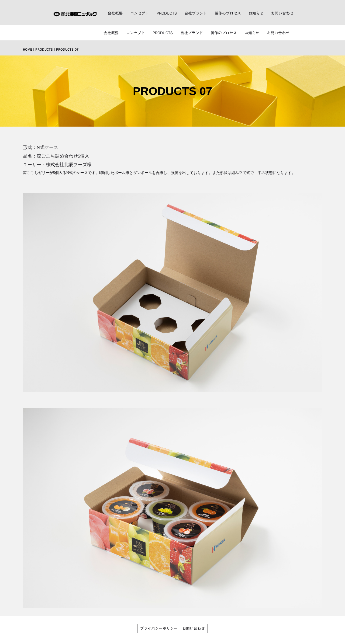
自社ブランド (196, 14)
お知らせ (256, 14)
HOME (27, 36)
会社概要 (115, 14)
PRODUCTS (167, 14)
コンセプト (140, 14)
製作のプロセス (228, 14)
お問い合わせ (282, 14)
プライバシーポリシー (157, 614)
